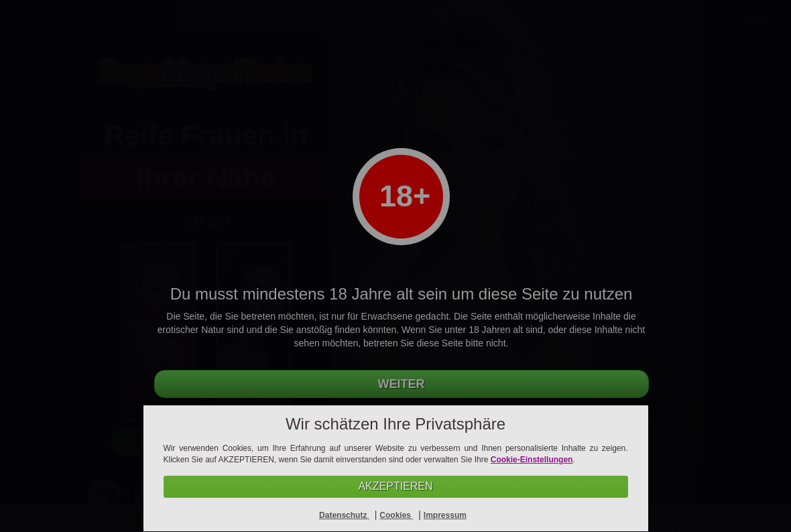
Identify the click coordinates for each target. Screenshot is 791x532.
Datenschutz (344, 515)
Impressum (445, 515)
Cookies (396, 515)
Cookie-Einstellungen (532, 460)
